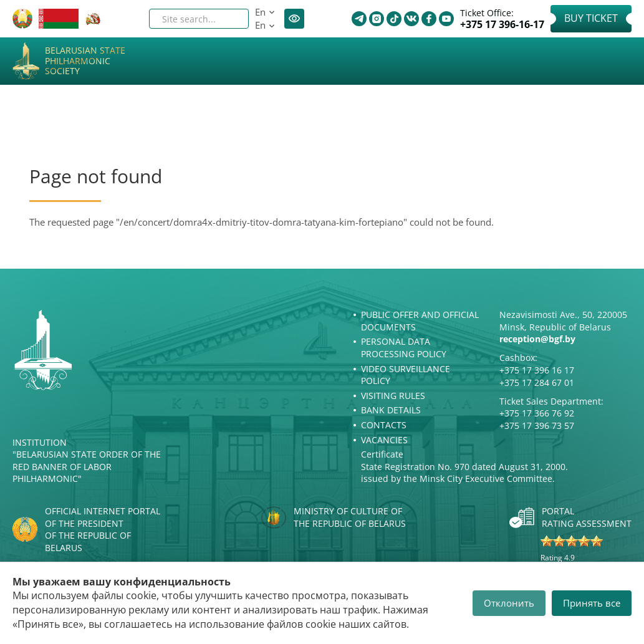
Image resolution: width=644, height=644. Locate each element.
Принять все (592, 603)
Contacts (384, 425)
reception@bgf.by (537, 339)
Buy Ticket (591, 18)
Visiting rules (393, 396)
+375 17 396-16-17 (502, 25)
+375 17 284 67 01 (537, 382)
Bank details (391, 410)
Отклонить (509, 603)
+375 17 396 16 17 (537, 370)
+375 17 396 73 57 (537, 425)
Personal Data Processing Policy (404, 348)
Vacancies (384, 440)
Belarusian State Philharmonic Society (85, 61)
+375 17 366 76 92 (537, 413)
